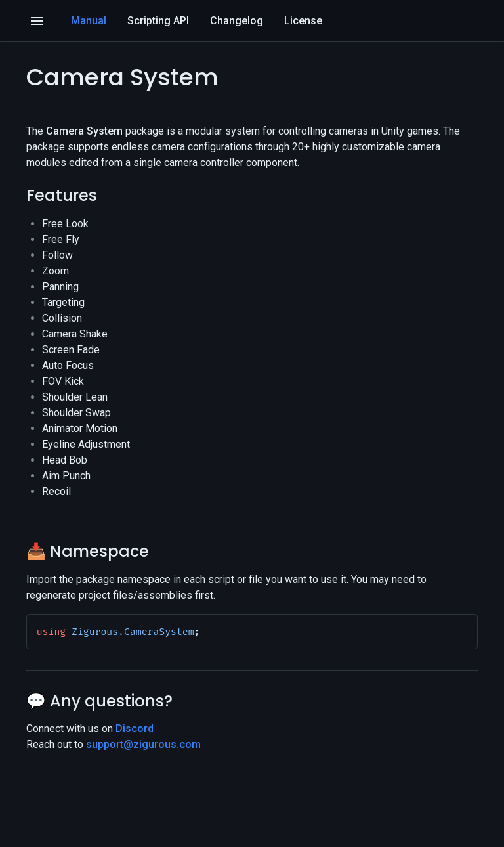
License (303, 21)
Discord (135, 728)
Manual (89, 21)
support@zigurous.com (143, 744)
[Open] (37, 21)
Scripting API (158, 21)
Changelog (237, 21)
